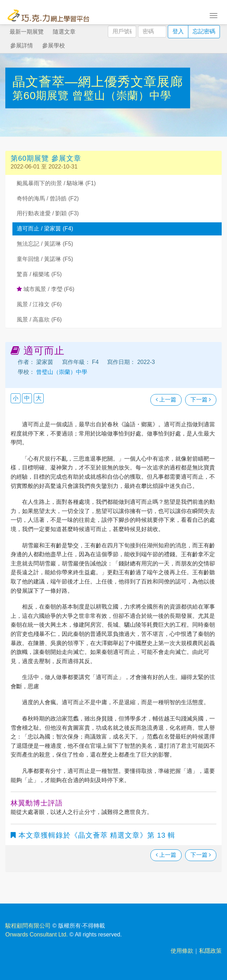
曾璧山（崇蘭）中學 (122, 95)
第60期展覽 (42, 95)
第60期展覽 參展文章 (46, 158)
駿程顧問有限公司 (28, 926)
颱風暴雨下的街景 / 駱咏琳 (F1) (56, 183)
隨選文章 (64, 32)
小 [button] (16, 398)
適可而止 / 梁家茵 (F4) (45, 229)
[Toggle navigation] (214, 15)
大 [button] (39, 398)
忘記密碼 (204, 31)
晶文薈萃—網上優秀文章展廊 (98, 82)
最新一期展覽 (27, 32)
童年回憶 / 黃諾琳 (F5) (45, 259)
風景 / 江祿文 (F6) (39, 304)
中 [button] (27, 398)
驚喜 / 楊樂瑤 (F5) (39, 274)
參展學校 (54, 45)
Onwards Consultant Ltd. (37, 935)
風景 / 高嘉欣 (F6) (39, 320)
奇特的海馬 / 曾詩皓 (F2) (48, 198)
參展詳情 (22, 45)
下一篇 (201, 400)
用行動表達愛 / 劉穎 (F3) (48, 213)
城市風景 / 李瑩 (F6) (46, 289)
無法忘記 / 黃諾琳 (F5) (45, 244)
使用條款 (182, 951)
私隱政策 (210, 951)
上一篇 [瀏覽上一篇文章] (166, 400)
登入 (178, 31)
